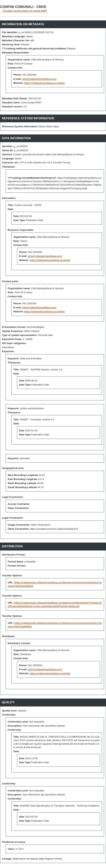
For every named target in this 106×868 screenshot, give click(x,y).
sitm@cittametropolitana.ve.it (39, 79)
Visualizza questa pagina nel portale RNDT (25, 11)
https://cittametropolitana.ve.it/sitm (44, 83)
